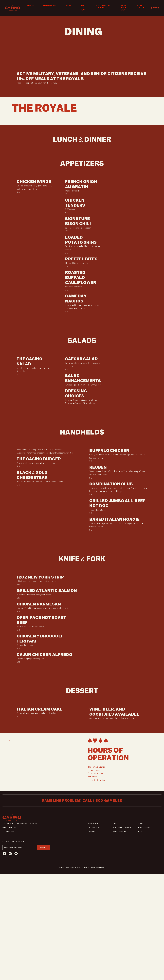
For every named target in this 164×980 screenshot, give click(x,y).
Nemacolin (93, 929)
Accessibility (144, 933)
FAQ (115, 929)
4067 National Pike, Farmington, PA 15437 (21, 929)
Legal (140, 929)
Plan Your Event (124, 8)
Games (30, 6)
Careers (92, 937)
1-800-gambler (108, 906)
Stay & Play (83, 8)
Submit (43, 953)
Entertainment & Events (102, 7)
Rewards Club (142, 7)
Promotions (49, 6)
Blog (140, 937)
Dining (68, 6)
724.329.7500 (8, 937)
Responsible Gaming (122, 933)
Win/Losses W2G (120, 937)
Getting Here (94, 933)
